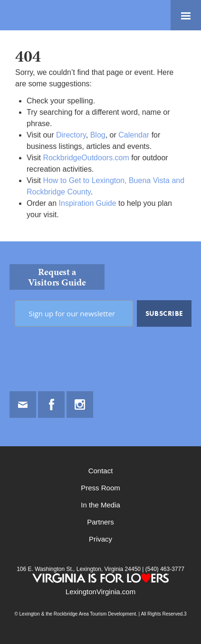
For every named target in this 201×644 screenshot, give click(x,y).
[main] (100, 136)
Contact (101, 471)
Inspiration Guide (88, 203)
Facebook (51, 405)
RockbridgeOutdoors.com (86, 158)
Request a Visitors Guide (57, 277)
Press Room (100, 488)
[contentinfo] (100, 443)
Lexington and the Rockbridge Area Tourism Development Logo (40, 15)
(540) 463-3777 (164, 569)
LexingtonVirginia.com (100, 592)
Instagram (80, 405)
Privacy (100, 539)
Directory (71, 135)
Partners (100, 522)
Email (23, 405)
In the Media (100, 505)
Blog (98, 135)
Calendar (134, 135)
